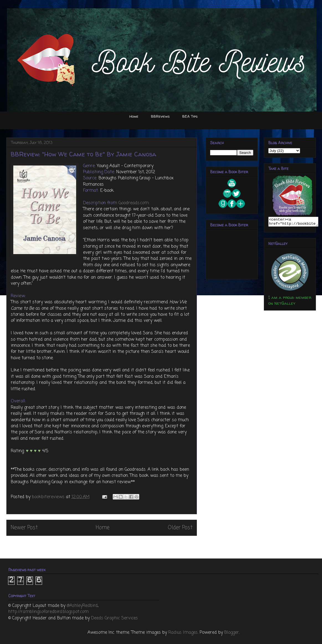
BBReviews (160, 116)
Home (134, 116)
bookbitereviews (49, 497)
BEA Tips (190, 116)
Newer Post (24, 528)
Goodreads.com (134, 203)
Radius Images (183, 633)
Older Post (180, 528)
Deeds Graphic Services (114, 618)
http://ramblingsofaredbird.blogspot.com (48, 612)
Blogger (232, 633)
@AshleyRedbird (82, 606)
